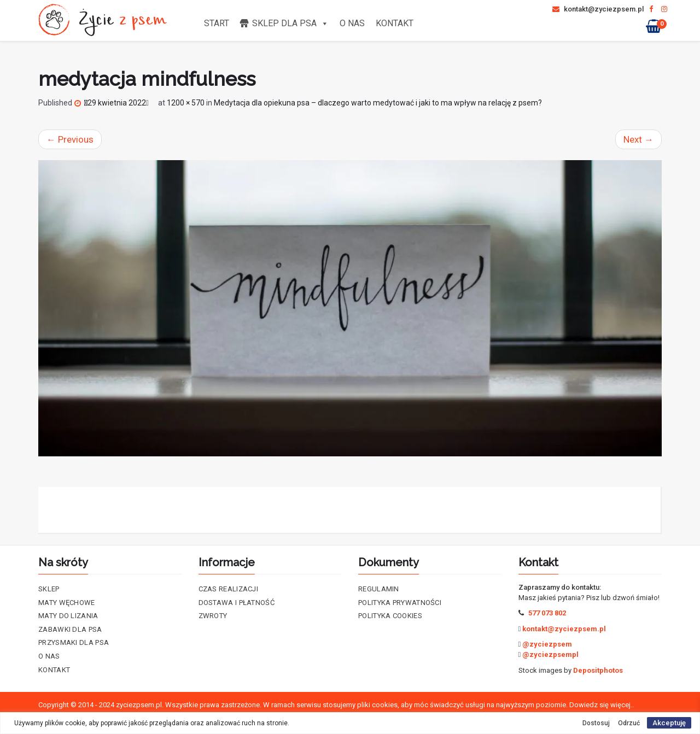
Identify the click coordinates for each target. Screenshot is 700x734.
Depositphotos (598, 670)
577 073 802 (547, 613)
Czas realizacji (229, 589)
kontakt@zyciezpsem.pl (598, 9)
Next (638, 139)
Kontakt (395, 23)
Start (217, 23)
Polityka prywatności (400, 603)
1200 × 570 (186, 103)
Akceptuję (669, 723)
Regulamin (379, 589)
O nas (352, 23)
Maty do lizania (68, 616)
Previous (70, 139)
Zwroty (213, 616)
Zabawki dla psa (70, 629)
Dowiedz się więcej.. (602, 705)
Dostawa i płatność (237, 603)
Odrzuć (629, 723)
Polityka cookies (390, 616)
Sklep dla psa (290, 23)
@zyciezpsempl (550, 654)
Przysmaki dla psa (74, 642)
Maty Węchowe (67, 603)
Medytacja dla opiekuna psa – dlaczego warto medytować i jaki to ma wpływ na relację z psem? (378, 103)
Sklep (49, 589)
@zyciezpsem (547, 644)
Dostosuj (596, 723)
